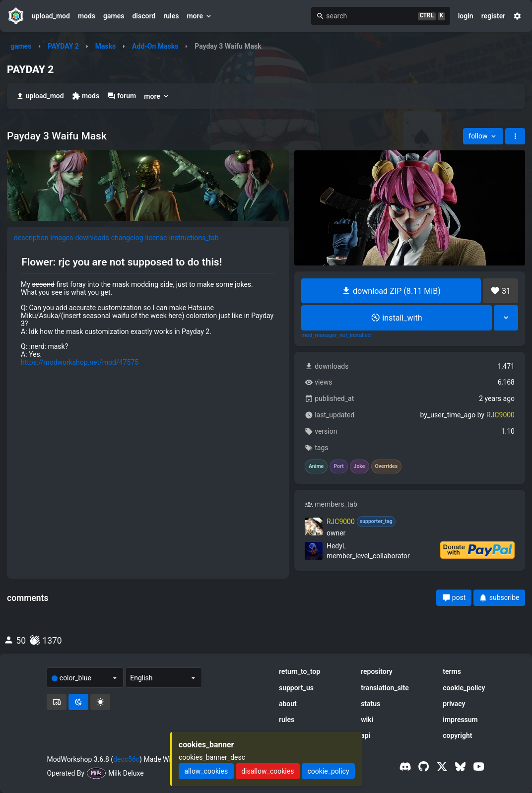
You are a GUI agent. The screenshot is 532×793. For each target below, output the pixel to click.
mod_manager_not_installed (336, 335)
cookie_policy (464, 688)
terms (452, 671)
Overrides (387, 466)
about (288, 704)
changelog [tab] (127, 238)
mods (87, 16)
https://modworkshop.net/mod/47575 (80, 362)
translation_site (385, 688)
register (494, 16)
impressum (460, 720)
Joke (360, 466)
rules (171, 16)
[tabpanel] (148, 311)
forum (122, 96)
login (466, 16)
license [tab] (156, 238)
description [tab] (31, 238)
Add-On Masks (155, 46)
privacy (454, 704)
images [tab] (62, 238)
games (114, 16)
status (370, 704)
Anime (316, 466)
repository (377, 671)
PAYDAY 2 (63, 46)
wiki (367, 720)
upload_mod (51, 16)
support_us (296, 688)
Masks (106, 46)
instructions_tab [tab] (194, 238)
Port (338, 466)
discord (144, 16)
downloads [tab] (92, 238)
